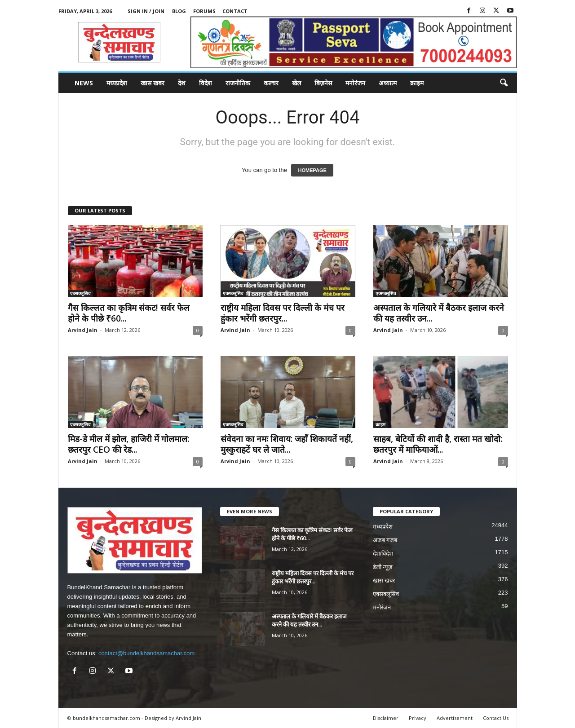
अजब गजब (385, 540)
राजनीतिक (238, 83)
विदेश (206, 83)
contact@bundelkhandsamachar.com (146, 653)
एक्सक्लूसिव (80, 293)
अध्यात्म (388, 83)
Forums (204, 11)
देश (182, 83)
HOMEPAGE (312, 170)
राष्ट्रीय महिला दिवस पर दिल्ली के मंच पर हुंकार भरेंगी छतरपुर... (283, 313)
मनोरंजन (355, 83)
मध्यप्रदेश (117, 83)
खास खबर (153, 83)
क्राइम (417, 83)
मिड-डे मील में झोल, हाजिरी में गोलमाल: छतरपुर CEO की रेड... (128, 444)
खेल (296, 83)
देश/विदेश (383, 554)
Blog (179, 11)
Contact (235, 11)
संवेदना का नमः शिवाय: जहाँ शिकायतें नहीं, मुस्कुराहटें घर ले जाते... (287, 444)
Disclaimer (386, 718)
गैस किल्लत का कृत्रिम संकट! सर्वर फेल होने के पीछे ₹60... (129, 313)
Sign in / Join (146, 11)
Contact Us (496, 718)
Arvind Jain (83, 330)
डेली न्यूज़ (383, 567)
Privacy (418, 718)
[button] (504, 83)
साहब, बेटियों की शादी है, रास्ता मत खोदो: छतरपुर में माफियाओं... (438, 444)
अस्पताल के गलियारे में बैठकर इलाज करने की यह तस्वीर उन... (439, 313)
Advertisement (455, 718)
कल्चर (271, 83)
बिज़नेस (323, 83)
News (84, 83)
